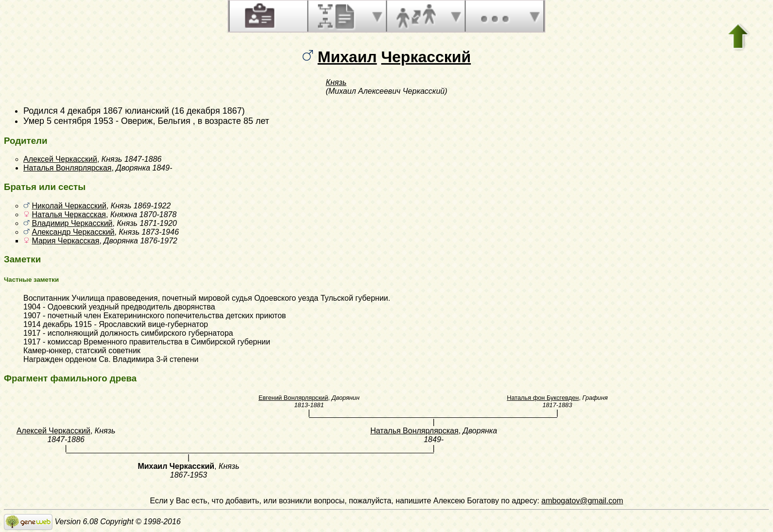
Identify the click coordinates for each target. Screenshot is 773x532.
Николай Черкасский (69, 206)
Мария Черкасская (65, 241)
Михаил (347, 57)
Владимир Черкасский (72, 223)
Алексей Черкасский (60, 159)
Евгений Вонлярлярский (293, 398)
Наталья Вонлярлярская (68, 168)
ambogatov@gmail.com (582, 501)
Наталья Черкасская (69, 215)
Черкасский (426, 57)
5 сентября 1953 (80, 121)
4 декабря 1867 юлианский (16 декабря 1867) (153, 111)
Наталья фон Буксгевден (543, 398)
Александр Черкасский (73, 232)
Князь (336, 82)
